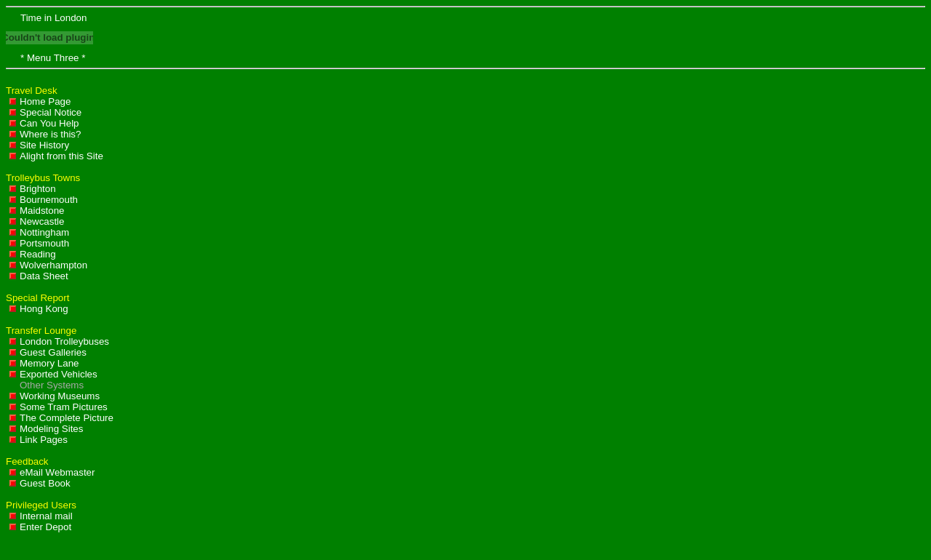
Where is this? (45, 134)
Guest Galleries (48, 352)
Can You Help (44, 123)
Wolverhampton (48, 265)
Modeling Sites (46, 429)
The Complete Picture (61, 418)
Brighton (33, 189)
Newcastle (37, 221)
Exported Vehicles (53, 374)
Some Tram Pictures (59, 407)
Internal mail (41, 516)
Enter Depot (40, 527)
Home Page (40, 101)
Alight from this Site (56, 156)
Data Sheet (39, 276)
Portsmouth (39, 243)
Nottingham (39, 232)
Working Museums (55, 396)
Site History (39, 145)
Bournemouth (44, 200)
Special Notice (45, 112)
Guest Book (40, 483)
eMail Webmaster (52, 472)
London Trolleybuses (59, 341)
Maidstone (37, 211)
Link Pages (39, 440)
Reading (33, 254)
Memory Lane (44, 363)
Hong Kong (39, 309)
